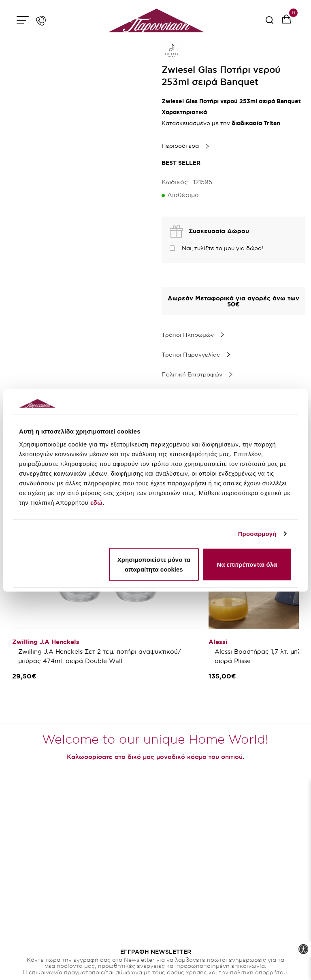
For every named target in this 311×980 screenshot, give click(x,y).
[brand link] (172, 51)
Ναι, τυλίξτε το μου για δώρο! (223, 248)
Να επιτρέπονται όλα (247, 564)
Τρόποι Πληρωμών (188, 335)
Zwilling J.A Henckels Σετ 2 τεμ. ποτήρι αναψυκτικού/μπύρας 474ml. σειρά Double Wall (100, 656)
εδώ (96, 502)
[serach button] (269, 23)
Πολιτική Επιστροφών (192, 374)
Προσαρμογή (257, 534)
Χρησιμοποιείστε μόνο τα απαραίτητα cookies (154, 564)
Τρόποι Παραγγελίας (191, 355)
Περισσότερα (180, 146)
